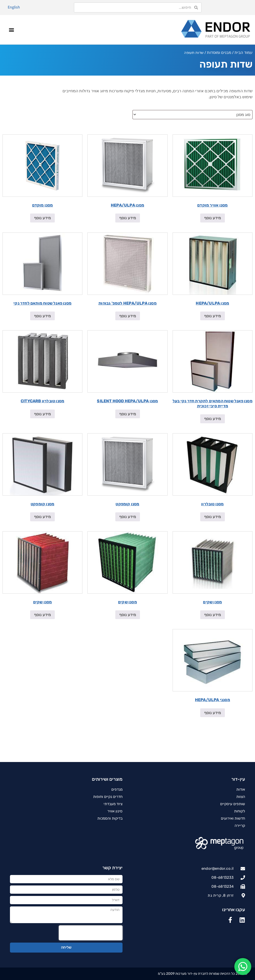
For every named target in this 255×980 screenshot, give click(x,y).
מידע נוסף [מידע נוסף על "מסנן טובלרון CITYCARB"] (42, 414)
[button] (12, 30)
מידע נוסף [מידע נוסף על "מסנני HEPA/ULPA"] (213, 713)
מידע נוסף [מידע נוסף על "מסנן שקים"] (213, 615)
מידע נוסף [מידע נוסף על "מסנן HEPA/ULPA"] (128, 218)
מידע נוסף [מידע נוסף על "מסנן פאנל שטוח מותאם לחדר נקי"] (42, 316)
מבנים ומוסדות (219, 53)
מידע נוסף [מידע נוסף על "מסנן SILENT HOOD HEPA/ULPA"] (128, 414)
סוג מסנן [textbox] (243, 115)
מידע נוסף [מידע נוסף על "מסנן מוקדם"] (42, 218)
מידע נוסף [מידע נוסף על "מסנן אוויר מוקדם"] (213, 218)
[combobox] (192, 115)
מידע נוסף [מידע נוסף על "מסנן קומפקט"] (128, 517)
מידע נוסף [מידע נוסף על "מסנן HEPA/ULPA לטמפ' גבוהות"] (128, 316)
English (14, 7)
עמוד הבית (244, 53)
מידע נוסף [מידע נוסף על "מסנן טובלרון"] (213, 517)
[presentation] (91, 933)
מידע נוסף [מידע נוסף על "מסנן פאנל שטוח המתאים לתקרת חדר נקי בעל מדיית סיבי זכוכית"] (213, 419)
